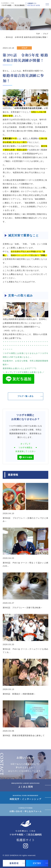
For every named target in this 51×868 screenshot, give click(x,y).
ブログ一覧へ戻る (26, 396)
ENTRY (37, 863)
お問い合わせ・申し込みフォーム (26, 810)
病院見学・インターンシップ (26, 797)
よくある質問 (26, 785)
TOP (38, 34)
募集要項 (14, 863)
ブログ (45, 34)
